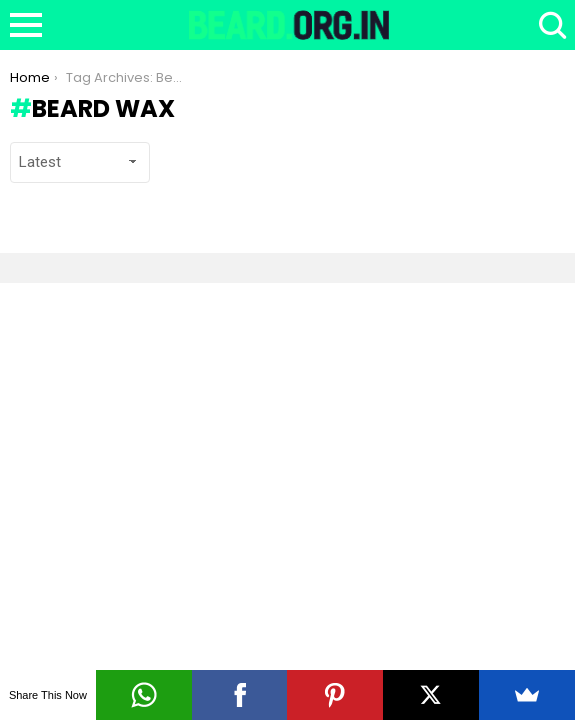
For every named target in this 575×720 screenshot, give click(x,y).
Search (550, 25)
